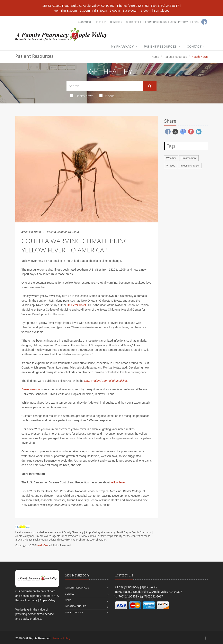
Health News (82, 96)
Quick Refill (134, 22)
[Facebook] (204, 22)
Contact (194, 46)
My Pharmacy (122, 46)
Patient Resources (160, 46)
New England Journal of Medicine (106, 381)
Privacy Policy (74, 613)
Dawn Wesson (31, 389)
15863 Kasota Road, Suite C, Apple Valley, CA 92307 (78, 6)
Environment (189, 158)
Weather (171, 158)
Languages (84, 22)
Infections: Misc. (190, 166)
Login (196, 22)
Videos (107, 96)
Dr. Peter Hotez (77, 305)
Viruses (171, 166)
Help (98, 22)
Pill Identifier (113, 22)
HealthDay (42, 545)
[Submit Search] (150, 86)
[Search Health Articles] (105, 86)
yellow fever (118, 482)
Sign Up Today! (179, 22)
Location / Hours (156, 22)
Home (155, 57)
